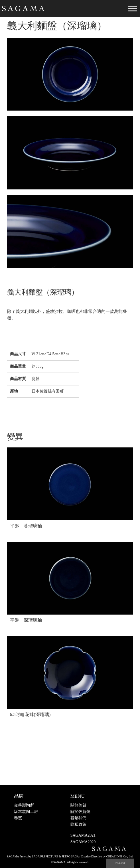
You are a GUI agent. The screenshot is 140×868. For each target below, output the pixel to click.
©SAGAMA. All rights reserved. (70, 862)
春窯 (18, 818)
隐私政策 (78, 824)
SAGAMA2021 (83, 835)
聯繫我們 (78, 818)
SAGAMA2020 (83, 842)
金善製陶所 (24, 805)
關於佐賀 (78, 805)
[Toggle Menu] (133, 8)
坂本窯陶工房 (26, 812)
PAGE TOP (120, 863)
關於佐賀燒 (80, 812)
